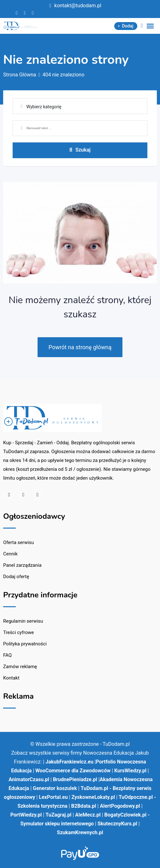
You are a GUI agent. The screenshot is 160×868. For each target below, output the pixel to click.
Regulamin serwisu (23, 621)
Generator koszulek (55, 788)
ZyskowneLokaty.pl (93, 797)
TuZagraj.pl (58, 815)
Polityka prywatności (25, 644)
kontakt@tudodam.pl (78, 6)
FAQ (7, 655)
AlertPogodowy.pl (120, 806)
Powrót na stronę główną (80, 347)
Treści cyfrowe (18, 632)
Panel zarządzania (22, 565)
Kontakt (11, 678)
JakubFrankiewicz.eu (69, 762)
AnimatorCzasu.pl (29, 779)
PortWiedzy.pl (26, 815)
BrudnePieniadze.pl (75, 779)
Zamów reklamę (20, 667)
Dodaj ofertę (16, 577)
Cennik (10, 554)
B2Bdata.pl (84, 806)
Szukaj (80, 150)
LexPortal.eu (53, 797)
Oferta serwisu (18, 542)
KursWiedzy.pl (130, 771)
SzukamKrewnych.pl (80, 832)
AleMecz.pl (88, 815)
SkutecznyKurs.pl (117, 824)
